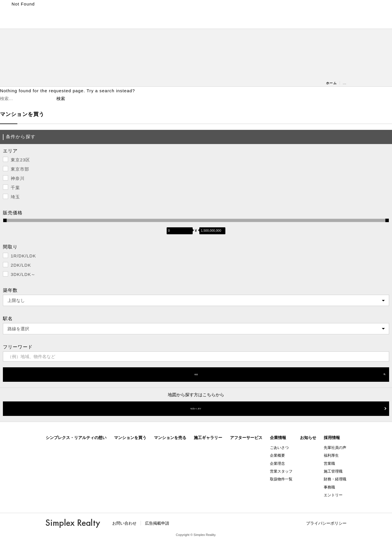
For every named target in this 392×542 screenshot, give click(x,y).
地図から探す (196, 409)
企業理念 (277, 463)
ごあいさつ (279, 448)
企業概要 (277, 455)
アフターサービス (246, 438)
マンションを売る (170, 438)
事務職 (329, 487)
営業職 (329, 463)
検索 (196, 374)
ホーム (331, 83)
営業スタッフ (281, 471)
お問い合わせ (124, 523)
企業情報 (278, 438)
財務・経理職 (335, 479)
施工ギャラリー (208, 438)
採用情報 (332, 438)
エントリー (333, 495)
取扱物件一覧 (281, 479)
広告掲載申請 (157, 523)
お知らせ (308, 438)
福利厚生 (331, 455)
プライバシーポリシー (326, 523)
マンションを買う (130, 438)
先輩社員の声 (335, 448)
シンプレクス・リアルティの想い (76, 438)
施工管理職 (333, 471)
